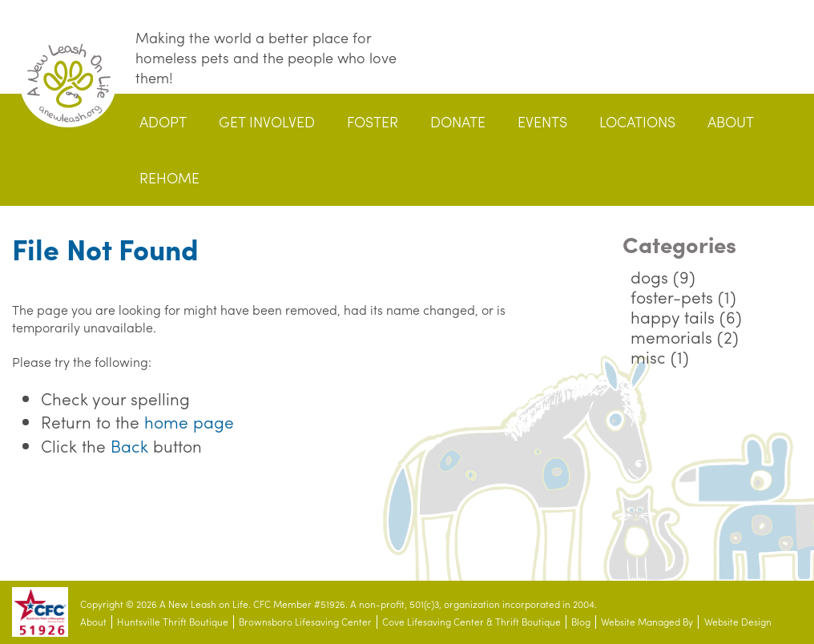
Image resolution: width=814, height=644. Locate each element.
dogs (649, 276)
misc (648, 356)
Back (129, 445)
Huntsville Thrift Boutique (173, 622)
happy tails (673, 316)
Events (542, 121)
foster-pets (672, 296)
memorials (671, 336)
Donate (458, 121)
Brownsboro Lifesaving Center (305, 622)
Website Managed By (647, 622)
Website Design (738, 622)
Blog (581, 622)
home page (189, 421)
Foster (373, 121)
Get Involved (267, 121)
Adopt (163, 121)
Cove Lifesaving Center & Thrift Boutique (471, 622)
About (731, 121)
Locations (637, 121)
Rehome (169, 177)
